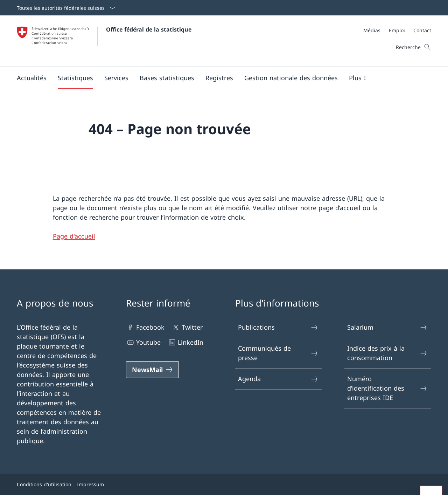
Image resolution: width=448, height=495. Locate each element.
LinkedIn (185, 342)
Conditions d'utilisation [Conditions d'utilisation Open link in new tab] (44, 484)
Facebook (145, 327)
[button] (32, 78)
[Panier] (418, 47)
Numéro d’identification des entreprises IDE (387, 388)
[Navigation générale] (218, 78)
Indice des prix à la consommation (387, 353)
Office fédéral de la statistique (149, 29)
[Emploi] (397, 30)
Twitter (187, 327)
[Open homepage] (104, 41)
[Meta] (397, 30)
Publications (278, 327)
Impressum (90, 484)
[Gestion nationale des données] (291, 78)
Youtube (143, 342)
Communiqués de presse (278, 353)
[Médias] (372, 30)
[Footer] (224, 484)
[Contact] (422, 30)
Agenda (278, 379)
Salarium (387, 327)
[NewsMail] (152, 370)
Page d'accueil (74, 236)
